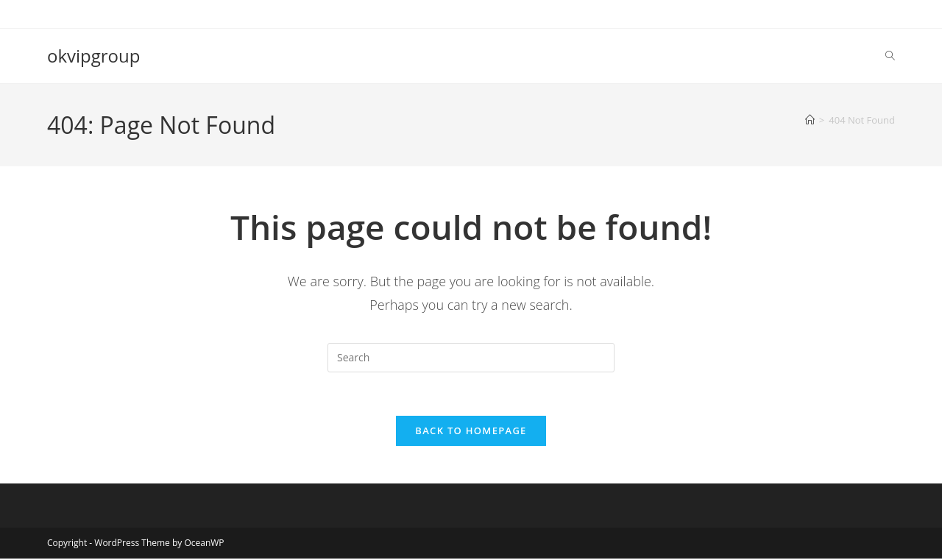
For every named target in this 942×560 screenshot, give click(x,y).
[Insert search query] (471, 358)
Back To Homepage (471, 432)
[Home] (810, 120)
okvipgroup (93, 56)
